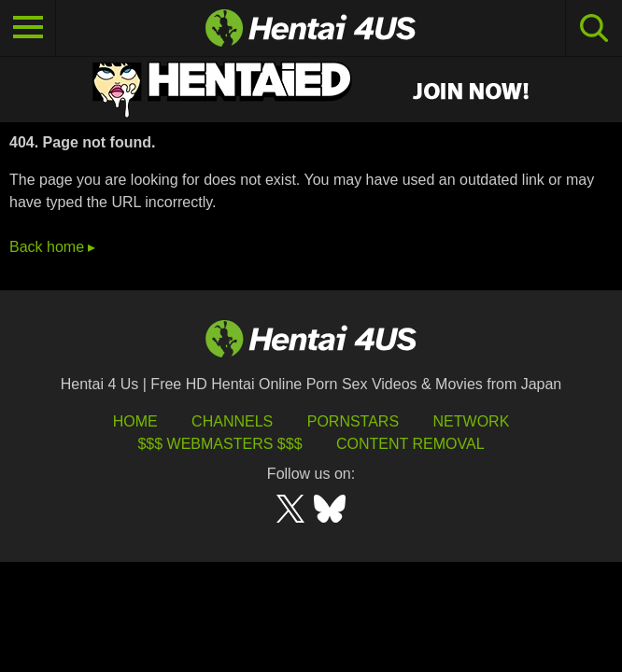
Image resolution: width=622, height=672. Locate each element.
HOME (135, 421)
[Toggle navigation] (28, 28)
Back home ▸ (52, 247)
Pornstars (353, 421)
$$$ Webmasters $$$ (219, 444)
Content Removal (410, 444)
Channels (232, 421)
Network (472, 421)
